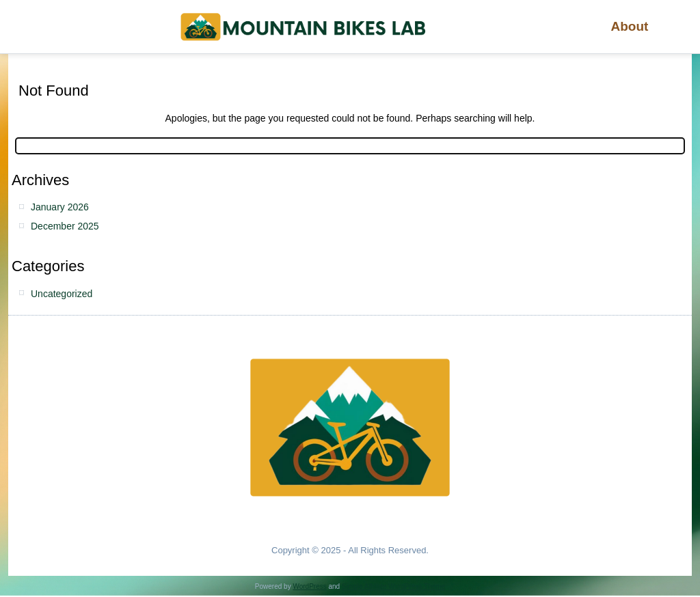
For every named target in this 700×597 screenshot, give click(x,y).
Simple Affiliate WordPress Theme (393, 586)
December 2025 (65, 226)
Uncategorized (62, 294)
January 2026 (60, 207)
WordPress (309, 586)
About (630, 26)
